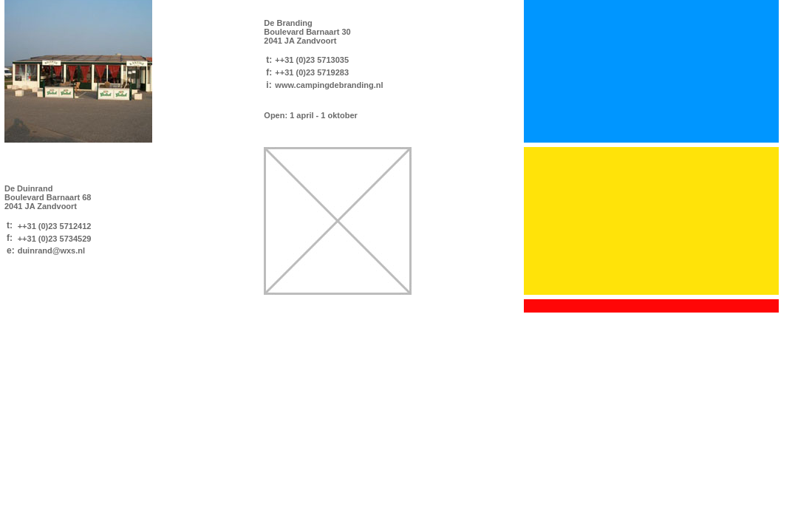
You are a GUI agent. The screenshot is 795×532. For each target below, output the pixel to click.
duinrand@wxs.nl (51, 250)
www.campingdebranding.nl (329, 85)
